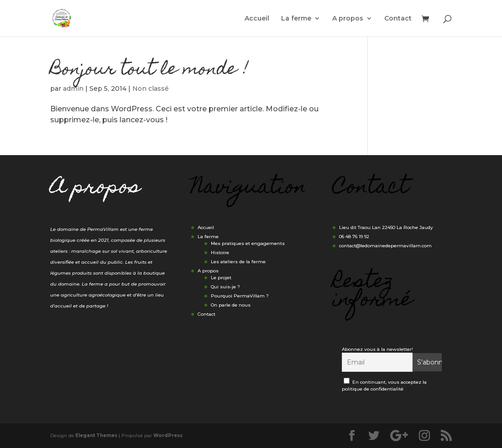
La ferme (296, 19)
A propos (348, 19)
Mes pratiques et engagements (248, 243)
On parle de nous (231, 305)
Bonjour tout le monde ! (149, 70)
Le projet (221, 278)
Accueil (257, 19)
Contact (398, 19)
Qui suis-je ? (225, 287)
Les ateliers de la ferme (238, 262)
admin (73, 89)
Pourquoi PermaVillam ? (240, 296)
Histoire (220, 253)
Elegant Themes (96, 435)
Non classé (151, 89)
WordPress (168, 435)
